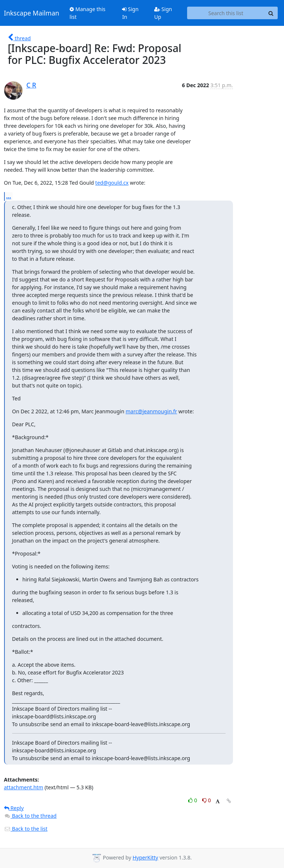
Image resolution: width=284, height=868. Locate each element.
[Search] (271, 13)
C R (31, 85)
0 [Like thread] (193, 800)
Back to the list (26, 829)
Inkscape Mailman (32, 13)
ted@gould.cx (112, 183)
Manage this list (87, 13)
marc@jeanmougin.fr (151, 411)
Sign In (130, 13)
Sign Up (163, 13)
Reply (14, 808)
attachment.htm (24, 787)
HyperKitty (145, 857)
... (9, 196)
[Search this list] (226, 13)
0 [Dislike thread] (207, 800)
